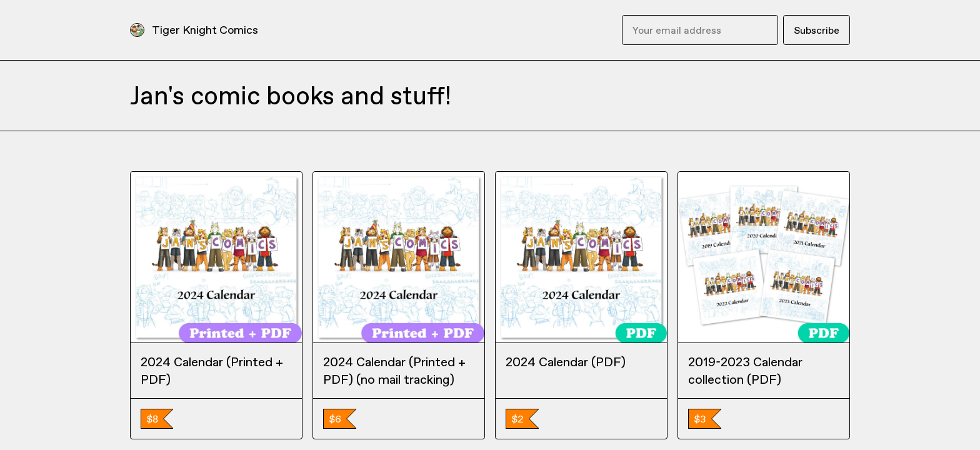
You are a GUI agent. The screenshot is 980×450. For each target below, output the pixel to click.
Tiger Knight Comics (205, 30)
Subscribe (817, 30)
